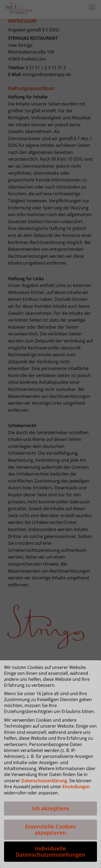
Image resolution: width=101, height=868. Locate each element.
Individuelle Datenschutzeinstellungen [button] (50, 851)
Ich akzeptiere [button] (51, 808)
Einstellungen (76, 787)
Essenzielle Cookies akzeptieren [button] (50, 829)
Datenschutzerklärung (44, 781)
